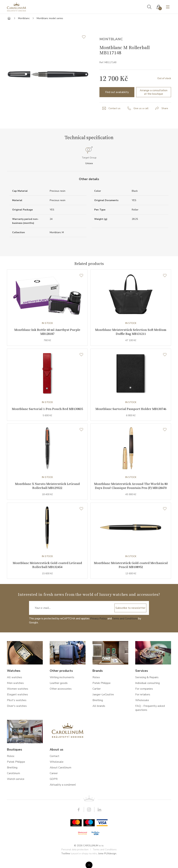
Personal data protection (75, 857)
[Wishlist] (81, 276)
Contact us (114, 108)
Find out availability (117, 92)
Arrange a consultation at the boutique (154, 92)
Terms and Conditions (125, 626)
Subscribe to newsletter (130, 615)
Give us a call (141, 108)
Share (165, 108)
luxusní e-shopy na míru (84, 861)
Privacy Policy (98, 626)
